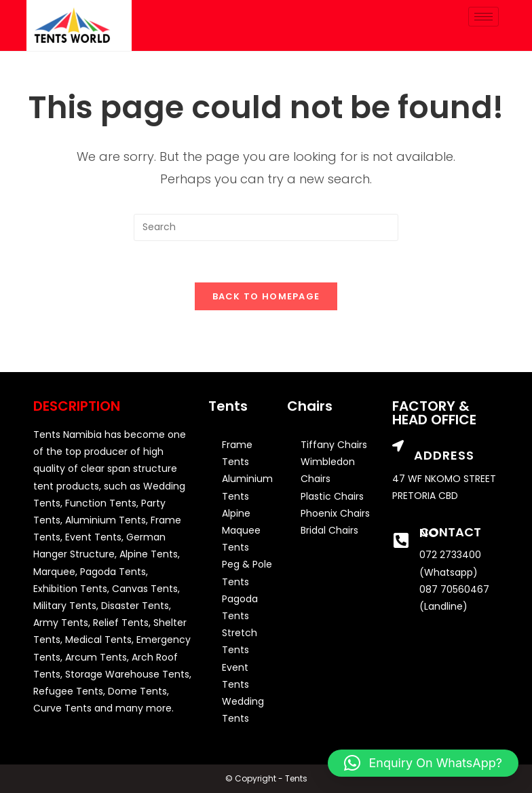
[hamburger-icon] (483, 17)
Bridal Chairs (329, 530)
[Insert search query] (266, 227)
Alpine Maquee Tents (241, 530)
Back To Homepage (266, 296)
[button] (423, 763)
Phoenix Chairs (335, 513)
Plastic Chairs (332, 496)
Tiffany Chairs (334, 445)
